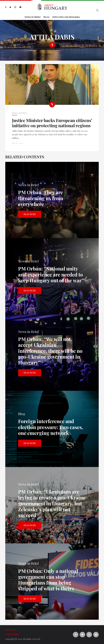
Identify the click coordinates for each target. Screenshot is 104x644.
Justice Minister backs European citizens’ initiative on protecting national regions (52, 123)
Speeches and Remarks (66, 17)
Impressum (11, 630)
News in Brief (33, 17)
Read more (30, 214)
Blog (47, 17)
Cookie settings (12, 634)
